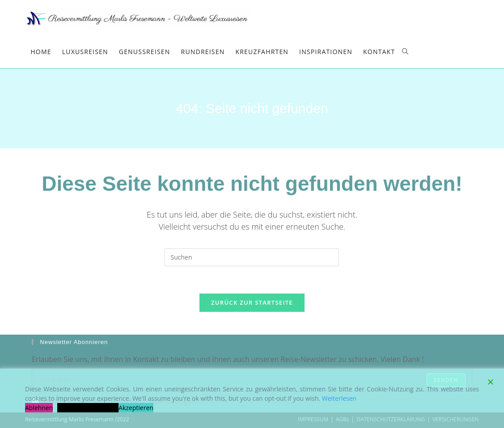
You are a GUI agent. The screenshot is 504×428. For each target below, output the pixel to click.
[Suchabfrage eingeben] (252, 257)
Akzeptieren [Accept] (136, 408)
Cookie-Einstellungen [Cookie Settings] (88, 408)
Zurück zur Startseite (252, 302)
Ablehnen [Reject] (39, 408)
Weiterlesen (339, 398)
